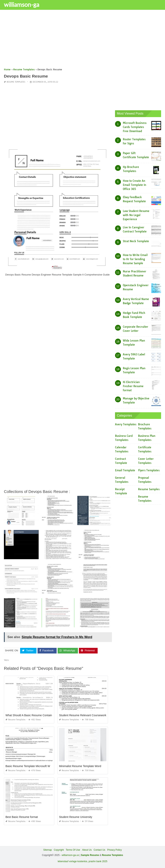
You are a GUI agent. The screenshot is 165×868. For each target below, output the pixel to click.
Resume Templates (16, 82)
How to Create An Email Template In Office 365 (135, 185)
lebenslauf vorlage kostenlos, (73, 861)
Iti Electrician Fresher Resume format (133, 386)
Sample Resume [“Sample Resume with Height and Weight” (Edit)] (90, 855)
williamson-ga (22, 4)
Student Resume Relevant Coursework (83, 715)
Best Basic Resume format (22, 817)
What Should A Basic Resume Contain (29, 715)
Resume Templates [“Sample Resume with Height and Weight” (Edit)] (113, 855)
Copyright (59, 850)
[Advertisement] (82, 40)
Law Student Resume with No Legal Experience (136, 215)
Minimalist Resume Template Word (80, 766)
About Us (87, 850)
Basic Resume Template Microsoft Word (30, 766)
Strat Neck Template (136, 241)
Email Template (125, 470)
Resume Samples (149, 489)
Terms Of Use (73, 850)
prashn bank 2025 (98, 861)
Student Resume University (76, 817)
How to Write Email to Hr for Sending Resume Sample (135, 259)
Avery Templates (126, 424)
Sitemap (47, 850)
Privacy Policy (115, 850)
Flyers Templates (149, 470)
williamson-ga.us (70, 855)
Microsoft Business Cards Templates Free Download (135, 127)
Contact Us (99, 850)
